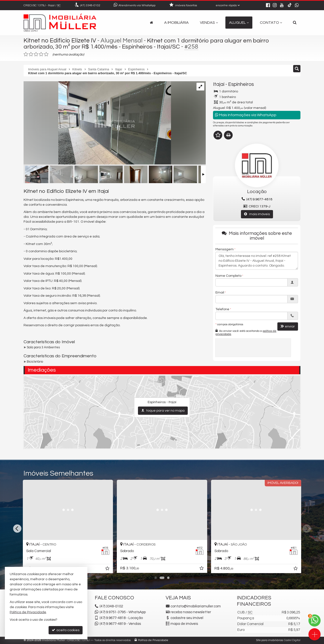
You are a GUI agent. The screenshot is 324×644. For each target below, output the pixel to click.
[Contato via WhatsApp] (315, 620)
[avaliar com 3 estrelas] (36, 54)
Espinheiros (241, 84)
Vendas (209, 23)
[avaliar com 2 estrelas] (31, 54)
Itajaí (219, 84)
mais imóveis (257, 214)
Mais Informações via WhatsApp (246, 115)
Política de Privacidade (153, 640)
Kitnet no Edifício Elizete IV (60, 41)
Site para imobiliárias (270, 640)
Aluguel (239, 23)
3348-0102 (90, 5)
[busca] (295, 23)
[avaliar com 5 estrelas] (46, 54)
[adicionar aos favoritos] (168, 569)
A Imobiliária (176, 23)
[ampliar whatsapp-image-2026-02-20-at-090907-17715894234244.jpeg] (97, 123)
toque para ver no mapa (163, 411)
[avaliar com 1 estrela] (26, 54)
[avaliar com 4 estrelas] (41, 54)
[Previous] (17, 529)
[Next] (307, 529)
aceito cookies (66, 630)
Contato (271, 23)
